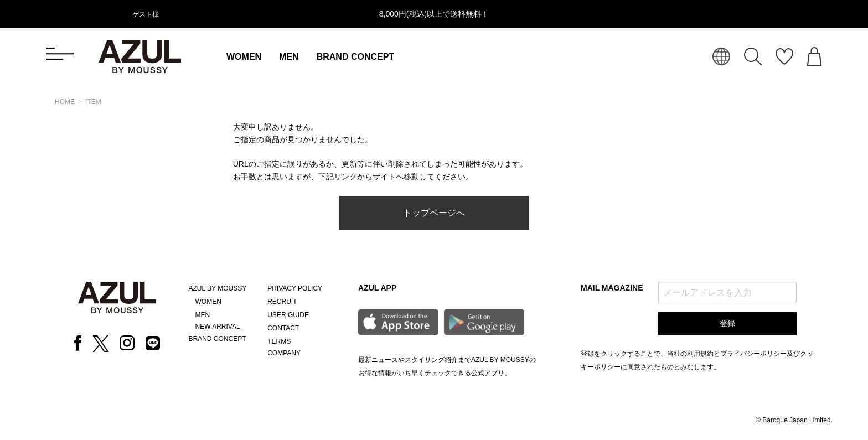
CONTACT (283, 328)
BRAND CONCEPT (355, 57)
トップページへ (434, 213)
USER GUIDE (288, 315)
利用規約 (700, 354)
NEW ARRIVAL (218, 327)
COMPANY (284, 353)
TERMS (279, 341)
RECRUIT (282, 302)
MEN (289, 57)
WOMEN (244, 57)
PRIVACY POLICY (295, 288)
